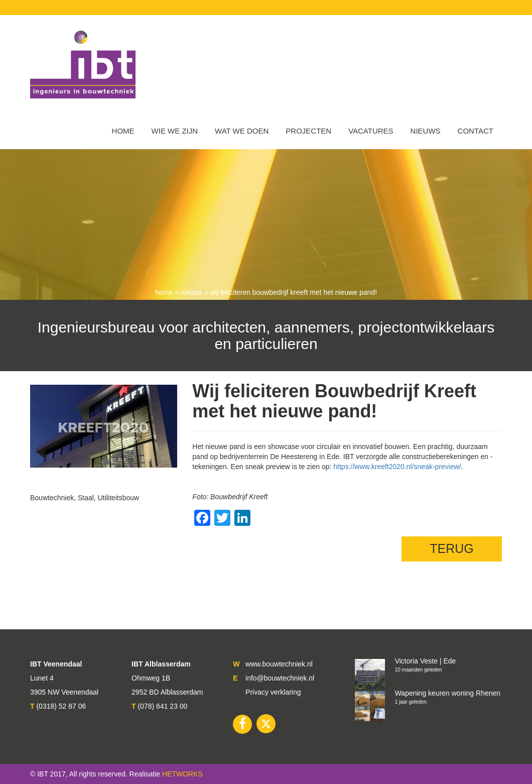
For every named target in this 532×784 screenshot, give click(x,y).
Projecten (308, 131)
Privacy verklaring (273, 692)
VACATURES (371, 131)
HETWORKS (182, 774)
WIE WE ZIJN (175, 131)
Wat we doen (242, 131)
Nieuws (426, 131)
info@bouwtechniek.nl (280, 678)
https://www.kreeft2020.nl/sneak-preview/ (397, 467)
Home (123, 131)
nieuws (192, 292)
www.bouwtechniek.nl (279, 664)
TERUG (452, 548)
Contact (476, 131)
